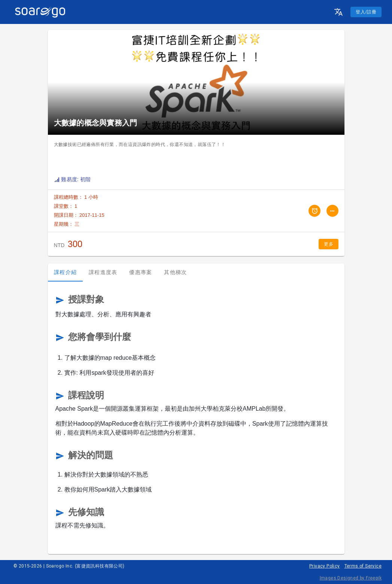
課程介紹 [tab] (65, 272)
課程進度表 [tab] (103, 272)
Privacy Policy (325, 566)
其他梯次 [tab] (175, 272)
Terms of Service (363, 566)
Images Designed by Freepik (351, 578)
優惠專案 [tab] (141, 272)
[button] (338, 12)
